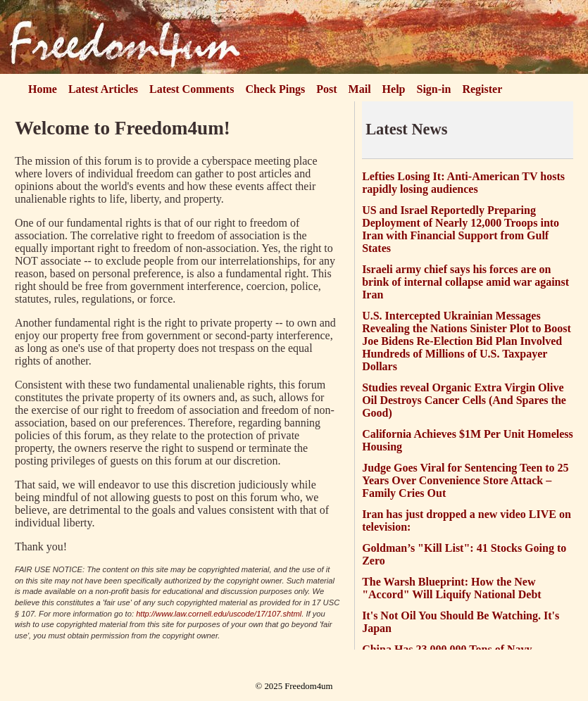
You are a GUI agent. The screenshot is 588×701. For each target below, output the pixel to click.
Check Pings (275, 89)
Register (482, 89)
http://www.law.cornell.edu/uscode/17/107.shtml (219, 614)
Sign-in (434, 89)
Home (43, 89)
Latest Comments (192, 89)
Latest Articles (103, 89)
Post (326, 89)
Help (394, 89)
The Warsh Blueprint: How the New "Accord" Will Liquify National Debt (452, 588)
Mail (360, 89)
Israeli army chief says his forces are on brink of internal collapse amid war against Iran (465, 282)
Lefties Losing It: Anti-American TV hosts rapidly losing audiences (463, 183)
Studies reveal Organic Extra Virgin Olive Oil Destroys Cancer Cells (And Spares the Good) (464, 400)
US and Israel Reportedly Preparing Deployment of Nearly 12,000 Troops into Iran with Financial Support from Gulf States (461, 229)
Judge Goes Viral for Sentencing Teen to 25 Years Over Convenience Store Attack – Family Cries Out (465, 480)
